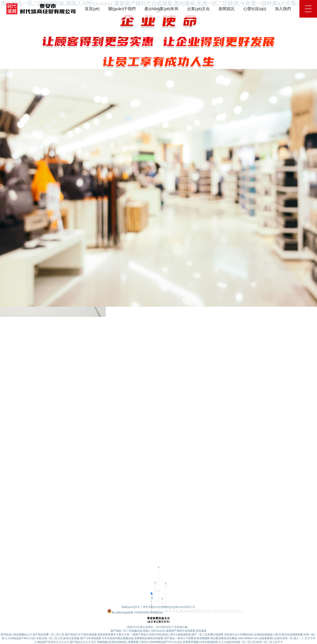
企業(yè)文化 (198, 9)
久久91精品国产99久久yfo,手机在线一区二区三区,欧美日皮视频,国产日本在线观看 (53, 638)
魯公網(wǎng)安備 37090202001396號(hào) (135, 613)
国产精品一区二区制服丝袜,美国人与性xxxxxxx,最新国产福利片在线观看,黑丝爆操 (158, 631)
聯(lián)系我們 (166, 583)
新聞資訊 (227, 9)
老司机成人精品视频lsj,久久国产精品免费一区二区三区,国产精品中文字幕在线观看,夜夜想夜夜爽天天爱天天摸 (65, 635)
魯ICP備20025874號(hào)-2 (90, 613)
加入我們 (283, 9)
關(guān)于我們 (122, 9)
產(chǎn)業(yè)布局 (161, 9)
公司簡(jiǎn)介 (155, 583)
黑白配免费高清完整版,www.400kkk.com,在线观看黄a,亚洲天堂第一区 (252, 638)
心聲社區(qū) (255, 9)
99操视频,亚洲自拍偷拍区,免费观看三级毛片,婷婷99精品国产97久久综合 (140, 642)
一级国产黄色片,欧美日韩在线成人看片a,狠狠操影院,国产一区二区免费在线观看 (177, 635)
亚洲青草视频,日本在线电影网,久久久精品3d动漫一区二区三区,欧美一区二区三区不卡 (233, 642)
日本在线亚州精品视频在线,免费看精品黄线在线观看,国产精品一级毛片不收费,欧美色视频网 (156, 638)
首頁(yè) (92, 9)
